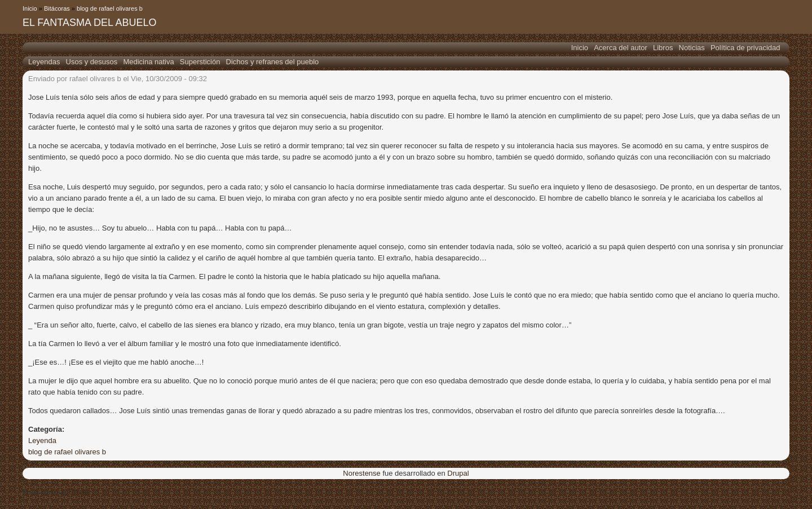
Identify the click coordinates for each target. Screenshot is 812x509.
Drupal (458, 473)
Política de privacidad (745, 48)
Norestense (361, 473)
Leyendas (44, 62)
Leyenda (42, 441)
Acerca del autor (621, 48)
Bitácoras (57, 8)
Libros (663, 48)
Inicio (30, 8)
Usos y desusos (92, 62)
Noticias (692, 48)
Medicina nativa (148, 62)
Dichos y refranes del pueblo (273, 62)
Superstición (200, 62)
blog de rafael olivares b (110, 8)
